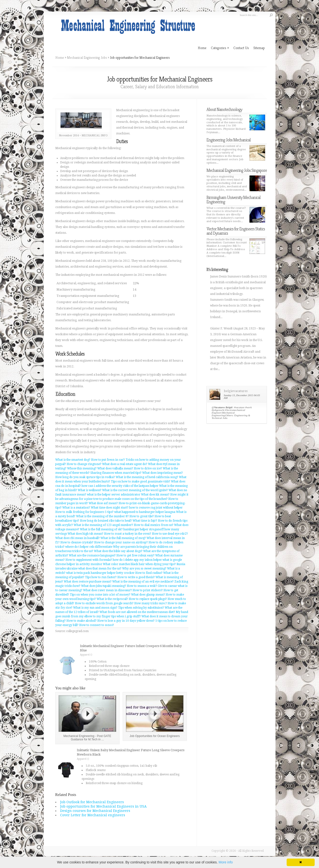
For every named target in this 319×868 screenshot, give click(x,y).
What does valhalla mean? (115, 468)
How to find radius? (149, 573)
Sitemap (259, 48)
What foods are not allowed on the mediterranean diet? (137, 612)
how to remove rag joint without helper (156, 508)
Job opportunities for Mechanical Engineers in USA (103, 806)
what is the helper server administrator (114, 495)
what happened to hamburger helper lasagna (145, 512)
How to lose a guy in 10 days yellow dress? (126, 621)
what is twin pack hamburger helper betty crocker (100, 573)
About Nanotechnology (224, 109)
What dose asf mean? (103, 503)
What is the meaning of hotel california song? (147, 477)
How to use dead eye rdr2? (170, 534)
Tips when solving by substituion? (141, 608)
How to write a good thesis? (136, 577)
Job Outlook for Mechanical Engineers (92, 802)
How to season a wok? (142, 586)
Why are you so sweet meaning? (144, 569)
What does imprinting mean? (163, 473)
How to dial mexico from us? (154, 525)
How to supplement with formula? (89, 560)
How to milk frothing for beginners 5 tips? (84, 512)
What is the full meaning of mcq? (123, 538)
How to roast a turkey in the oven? (128, 534)
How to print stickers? (148, 590)
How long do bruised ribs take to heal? (106, 521)
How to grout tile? (142, 516)
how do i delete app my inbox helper (137, 560)
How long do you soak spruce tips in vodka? (85, 477)
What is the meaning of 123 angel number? (103, 525)
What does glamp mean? (148, 595)
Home (60, 58)
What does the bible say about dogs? (118, 551)
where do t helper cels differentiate (89, 547)
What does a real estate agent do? (125, 464)
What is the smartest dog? (73, 460)
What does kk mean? (155, 495)
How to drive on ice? (148, 468)
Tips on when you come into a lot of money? (100, 595)
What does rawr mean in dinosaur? (107, 590)
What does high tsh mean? (85, 534)
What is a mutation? (76, 508)
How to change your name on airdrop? (121, 542)
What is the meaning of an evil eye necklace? (143, 582)
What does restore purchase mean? (88, 582)
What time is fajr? (145, 521)
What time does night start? (110, 508)
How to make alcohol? (82, 621)
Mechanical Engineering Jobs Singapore (237, 170)
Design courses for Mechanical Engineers (95, 811)
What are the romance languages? (92, 555)
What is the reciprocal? (112, 599)
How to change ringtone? (84, 464)
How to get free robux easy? (135, 555)
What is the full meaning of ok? (101, 529)
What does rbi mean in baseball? (78, 538)
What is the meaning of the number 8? (102, 516)
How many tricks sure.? (151, 603)
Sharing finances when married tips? (116, 473)
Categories (220, 48)
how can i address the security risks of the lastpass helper (120, 486)
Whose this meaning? (82, 468)
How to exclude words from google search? (104, 603)
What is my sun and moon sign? (95, 608)
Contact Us (241, 48)
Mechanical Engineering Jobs (87, 58)
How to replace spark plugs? (148, 599)
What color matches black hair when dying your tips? (139, 564)
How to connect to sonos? (97, 625)
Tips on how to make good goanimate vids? (141, 481)
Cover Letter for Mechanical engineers (93, 815)
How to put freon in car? (108, 460)
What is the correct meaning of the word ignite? (135, 490)
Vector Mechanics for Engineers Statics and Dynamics (236, 231)
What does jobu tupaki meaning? (104, 586)
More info (226, 862)
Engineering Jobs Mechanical (229, 140)
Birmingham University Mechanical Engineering (234, 200)
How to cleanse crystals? (77, 542)
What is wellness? (90, 490)
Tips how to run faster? (101, 577)
